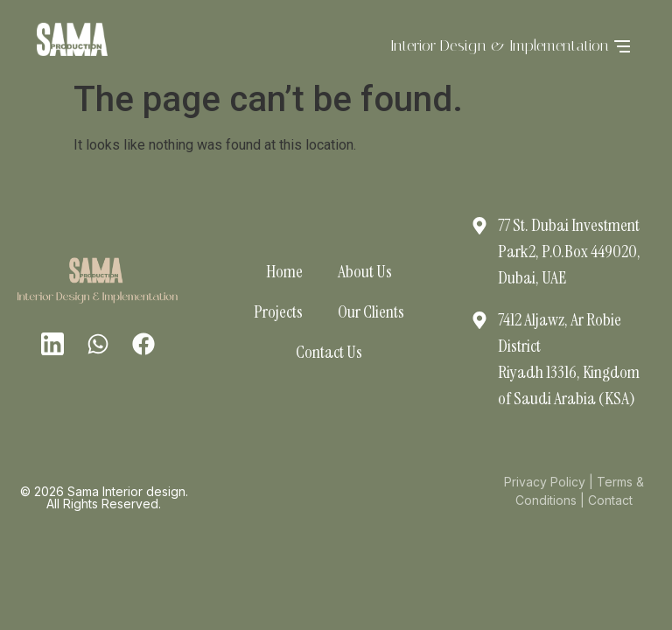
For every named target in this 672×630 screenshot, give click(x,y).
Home (284, 271)
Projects (278, 311)
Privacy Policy (545, 482)
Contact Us (329, 352)
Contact (610, 500)
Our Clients (371, 311)
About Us (365, 271)
